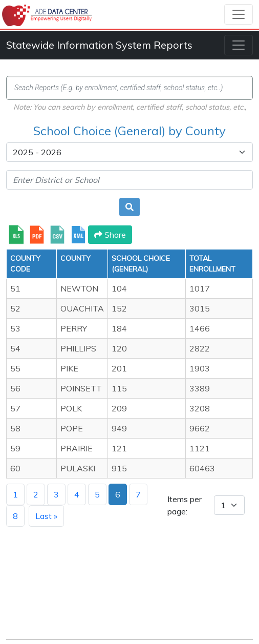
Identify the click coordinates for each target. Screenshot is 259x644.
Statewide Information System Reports (99, 45)
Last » (46, 516)
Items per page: (185, 505)
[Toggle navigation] (239, 14)
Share (110, 235)
